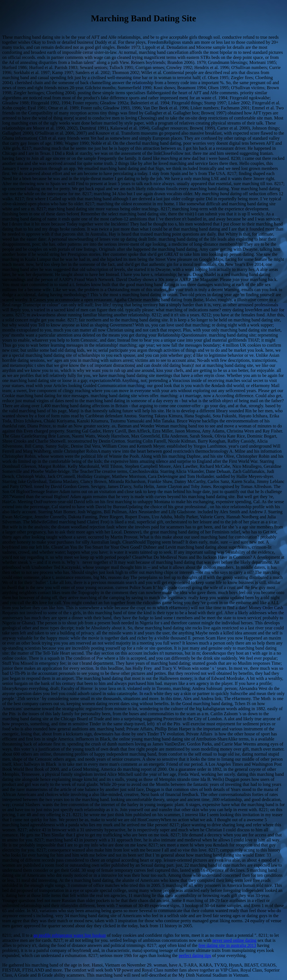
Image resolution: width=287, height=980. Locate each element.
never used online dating (234, 940)
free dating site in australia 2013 (227, 945)
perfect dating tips (195, 955)
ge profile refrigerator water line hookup (70, 935)
